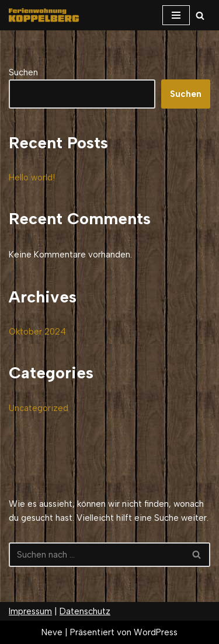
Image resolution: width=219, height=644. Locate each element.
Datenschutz (85, 611)
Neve (52, 632)
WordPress (156, 632)
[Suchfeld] (200, 15)
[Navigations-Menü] (176, 15)
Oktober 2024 (37, 332)
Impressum (30, 611)
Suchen (23, 72)
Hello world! (32, 177)
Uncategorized (39, 408)
